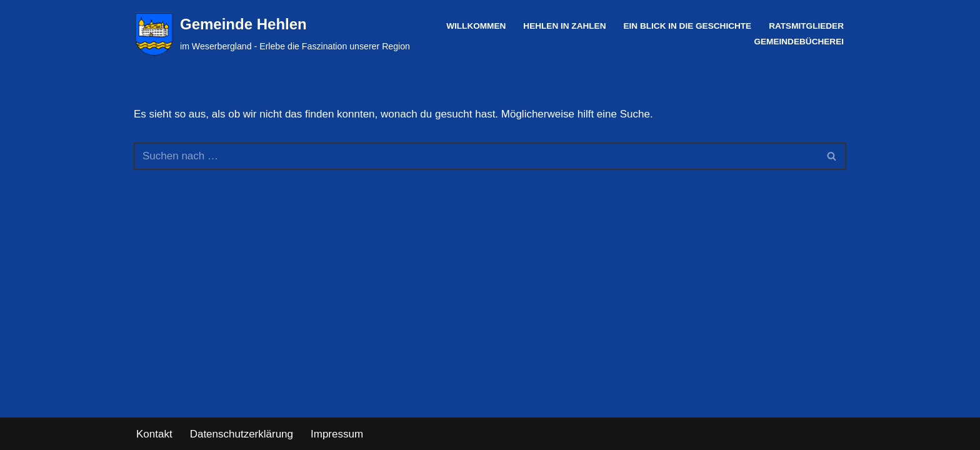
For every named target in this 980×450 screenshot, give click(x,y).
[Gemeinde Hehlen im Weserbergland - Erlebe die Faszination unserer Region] (272, 34)
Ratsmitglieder (806, 26)
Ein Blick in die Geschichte (687, 26)
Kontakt (154, 434)
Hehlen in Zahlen (564, 26)
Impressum (337, 434)
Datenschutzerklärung (242, 434)
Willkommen (476, 26)
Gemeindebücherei (799, 42)
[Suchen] (476, 156)
